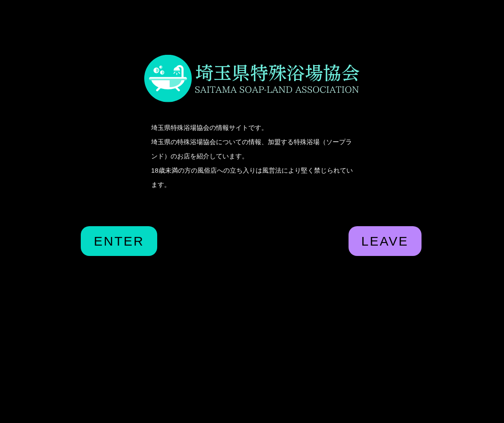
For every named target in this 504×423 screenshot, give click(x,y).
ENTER (119, 241)
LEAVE (385, 241)
